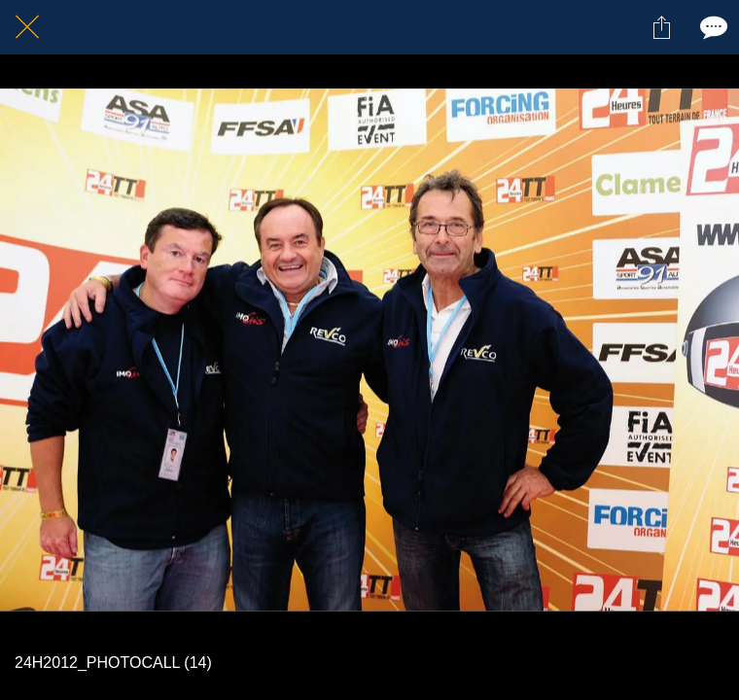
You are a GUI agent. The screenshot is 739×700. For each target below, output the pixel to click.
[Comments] (712, 27)
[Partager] (661, 27)
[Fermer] (27, 27)
